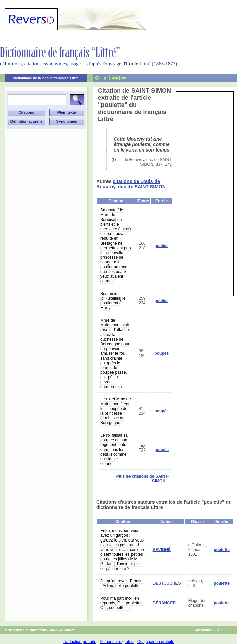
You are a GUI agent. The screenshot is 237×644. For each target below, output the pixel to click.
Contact (68, 630)
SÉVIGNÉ (162, 550)
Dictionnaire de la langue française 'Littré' (46, 78)
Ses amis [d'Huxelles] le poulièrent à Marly (113, 301)
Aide (53, 630)
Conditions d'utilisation (26, 630)
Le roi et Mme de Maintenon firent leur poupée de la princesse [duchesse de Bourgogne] (116, 411)
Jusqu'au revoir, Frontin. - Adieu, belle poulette (122, 583)
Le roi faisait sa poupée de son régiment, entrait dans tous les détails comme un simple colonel (115, 450)
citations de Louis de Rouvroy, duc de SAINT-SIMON (131, 184)
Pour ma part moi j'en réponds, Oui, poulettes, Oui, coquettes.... (122, 603)
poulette (222, 550)
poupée (161, 353)
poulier (161, 246)
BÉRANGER (164, 603)
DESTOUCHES (167, 583)
